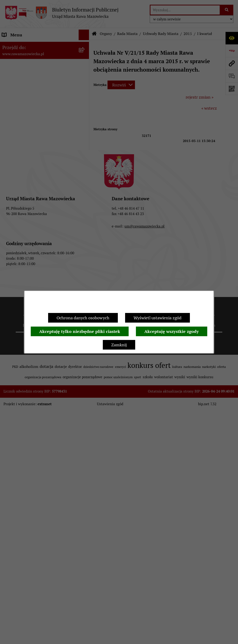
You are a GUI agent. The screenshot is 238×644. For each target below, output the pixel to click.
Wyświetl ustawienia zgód (157, 318)
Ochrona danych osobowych (83, 318)
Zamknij (119, 345)
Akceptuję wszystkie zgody (172, 331)
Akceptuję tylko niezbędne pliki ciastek (80, 331)
